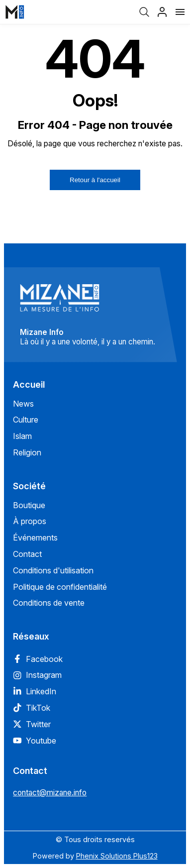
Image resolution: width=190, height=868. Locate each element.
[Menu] (180, 12)
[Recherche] (144, 12)
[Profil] (162, 12)
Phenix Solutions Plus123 (117, 856)
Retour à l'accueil (95, 180)
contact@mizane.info (50, 793)
